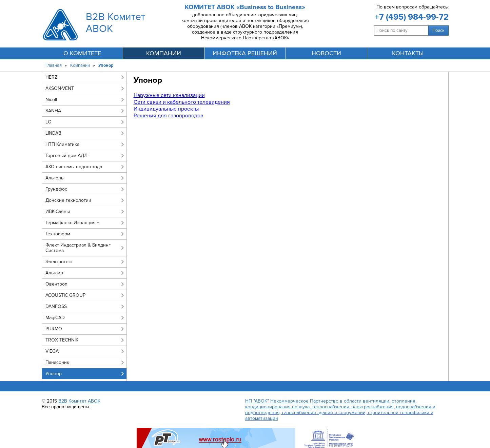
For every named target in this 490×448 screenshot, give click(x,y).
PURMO (54, 329)
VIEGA (52, 351)
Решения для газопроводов (169, 116)
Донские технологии (68, 200)
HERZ (51, 77)
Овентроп (56, 284)
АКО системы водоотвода (74, 167)
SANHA (53, 111)
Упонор (54, 374)
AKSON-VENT (60, 88)
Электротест (59, 262)
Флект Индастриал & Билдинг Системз (78, 248)
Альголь (54, 178)
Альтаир (54, 273)
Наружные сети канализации (169, 95)
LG (48, 122)
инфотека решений (245, 53)
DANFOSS (56, 306)
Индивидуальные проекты (166, 109)
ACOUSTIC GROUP (65, 295)
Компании (80, 65)
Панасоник (57, 362)
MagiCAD (55, 318)
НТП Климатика (62, 144)
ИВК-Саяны (58, 211)
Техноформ (58, 234)
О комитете (82, 53)
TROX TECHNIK (62, 340)
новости (326, 53)
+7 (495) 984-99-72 (412, 17)
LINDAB (53, 133)
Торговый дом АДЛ (66, 155)
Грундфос (56, 189)
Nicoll (51, 100)
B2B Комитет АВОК (79, 401)
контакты (408, 53)
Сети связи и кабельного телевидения (182, 102)
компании (164, 53)
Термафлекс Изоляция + (72, 223)
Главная (54, 65)
